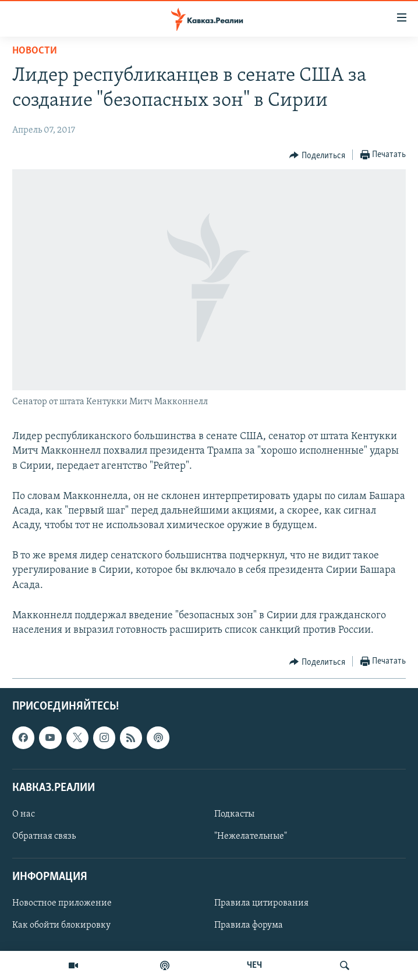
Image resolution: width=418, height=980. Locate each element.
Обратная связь (44, 836)
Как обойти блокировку (61, 926)
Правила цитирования (261, 904)
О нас (24, 814)
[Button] (317, 155)
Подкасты (234, 814)
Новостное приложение (62, 904)
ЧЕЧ (254, 965)
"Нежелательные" (251, 836)
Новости (35, 51)
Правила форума (249, 926)
